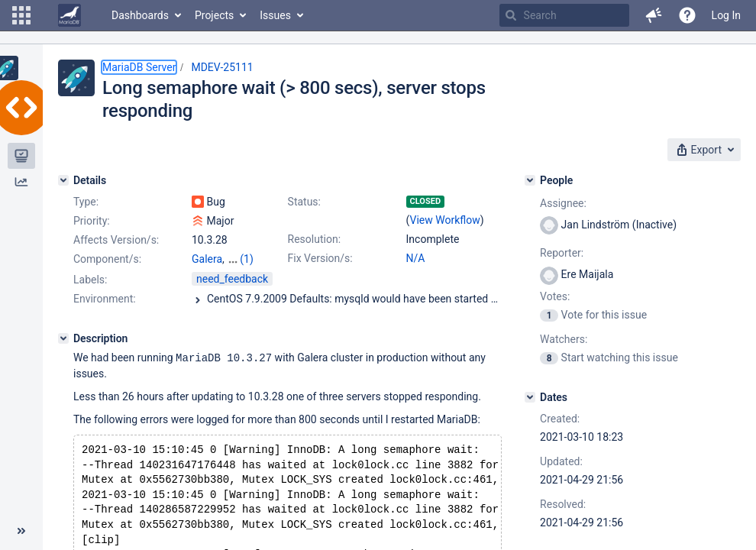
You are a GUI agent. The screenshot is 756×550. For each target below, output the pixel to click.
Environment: (105, 299)
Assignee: (563, 203)
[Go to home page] (69, 15)
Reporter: (562, 253)
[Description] (63, 338)
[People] (530, 180)
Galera (207, 259)
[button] (21, 15)
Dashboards (140, 15)
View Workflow (445, 220)
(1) (247, 259)
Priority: (92, 221)
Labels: (90, 280)
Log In (726, 15)
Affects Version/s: (116, 240)
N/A (416, 258)
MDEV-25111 (222, 67)
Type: (86, 202)
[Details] (63, 180)
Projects (214, 15)
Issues (275, 15)
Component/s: (107, 259)
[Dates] (530, 397)
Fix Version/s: (320, 258)
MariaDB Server (139, 67)
